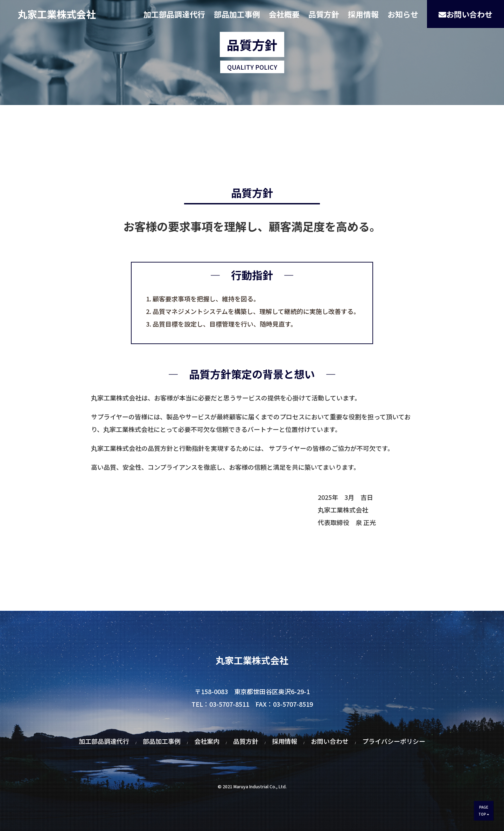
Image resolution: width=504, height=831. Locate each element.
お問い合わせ (465, 14)
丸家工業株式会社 (57, 14)
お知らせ (403, 14)
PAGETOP (484, 811)
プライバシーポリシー (394, 741)
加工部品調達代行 (174, 14)
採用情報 (363, 14)
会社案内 (207, 741)
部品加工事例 (237, 14)
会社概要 (284, 14)
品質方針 (324, 14)
